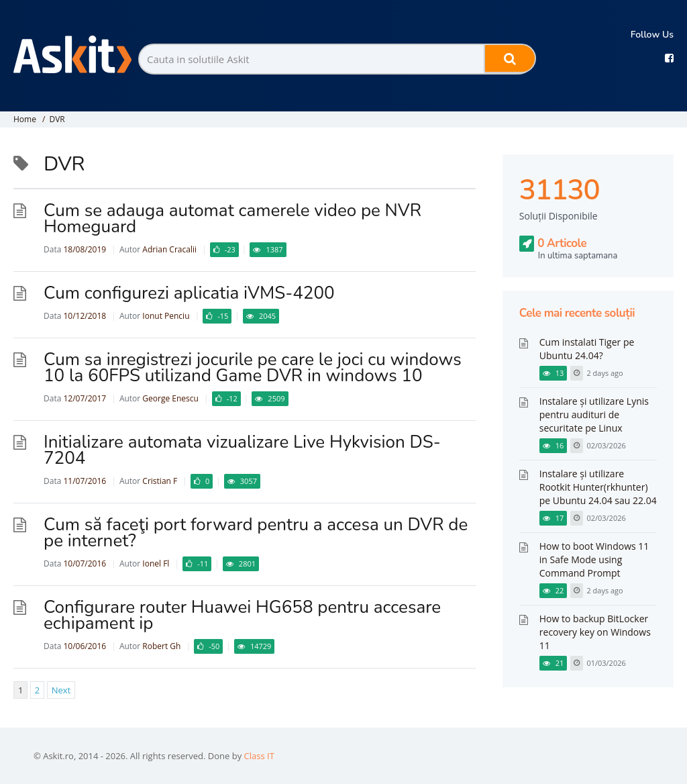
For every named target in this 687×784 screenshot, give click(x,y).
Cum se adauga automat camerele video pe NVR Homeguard (232, 218)
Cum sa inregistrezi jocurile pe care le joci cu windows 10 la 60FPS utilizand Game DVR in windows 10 (253, 367)
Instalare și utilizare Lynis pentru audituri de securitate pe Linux (594, 414)
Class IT (259, 756)
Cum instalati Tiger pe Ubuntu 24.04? (587, 349)
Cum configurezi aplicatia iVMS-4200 (189, 293)
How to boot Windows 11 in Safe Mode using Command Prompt (594, 559)
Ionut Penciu (166, 316)
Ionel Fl (156, 563)
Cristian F (160, 481)
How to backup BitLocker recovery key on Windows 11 (595, 632)
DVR (57, 119)
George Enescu (170, 398)
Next (61, 690)
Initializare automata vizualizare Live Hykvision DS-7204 (242, 450)
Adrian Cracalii (169, 249)
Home (25, 119)
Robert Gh (161, 646)
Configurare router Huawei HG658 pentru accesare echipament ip (242, 615)
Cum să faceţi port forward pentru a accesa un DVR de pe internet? (256, 533)
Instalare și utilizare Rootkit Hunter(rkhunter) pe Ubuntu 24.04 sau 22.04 (598, 487)
